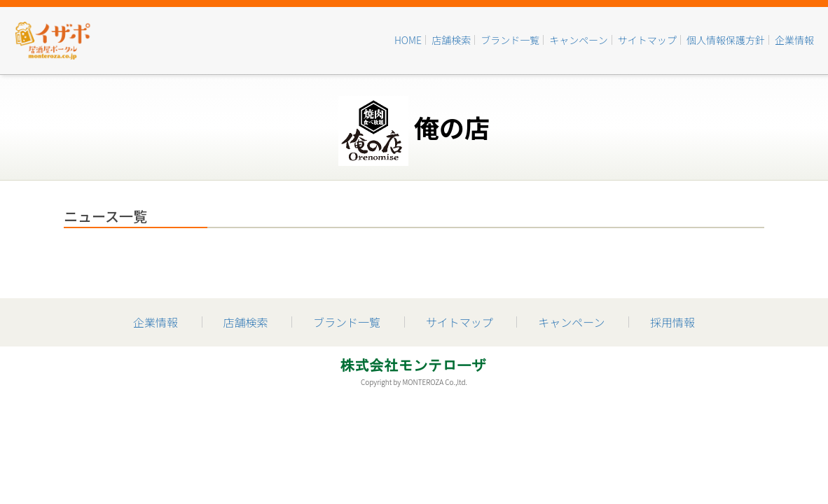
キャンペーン (578, 40)
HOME (408, 40)
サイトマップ (647, 40)
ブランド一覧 (510, 40)
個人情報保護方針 (726, 40)
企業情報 (794, 40)
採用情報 (672, 322)
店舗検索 (451, 40)
